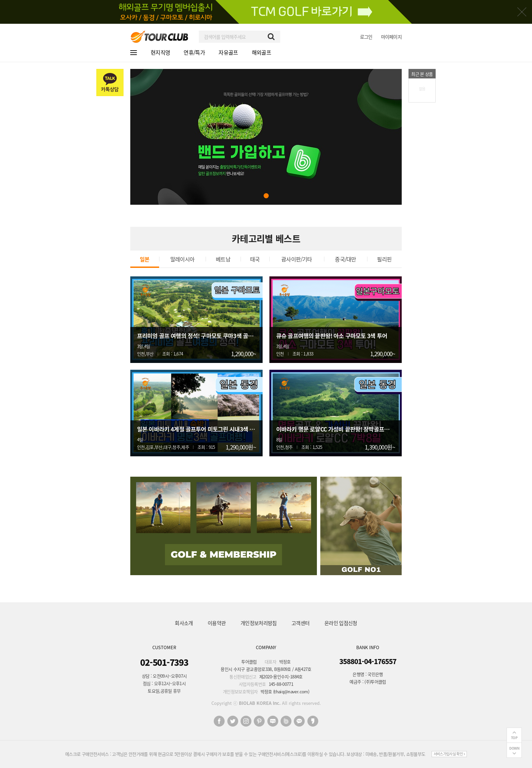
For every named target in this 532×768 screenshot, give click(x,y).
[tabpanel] (266, 137)
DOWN (514, 748)
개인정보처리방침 (259, 623)
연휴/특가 (194, 52)
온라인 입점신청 (341, 623)
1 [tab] (266, 196)
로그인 (366, 37)
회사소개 (184, 623)
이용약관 (217, 623)
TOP (514, 738)
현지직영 (160, 52)
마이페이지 (392, 37)
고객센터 (300, 623)
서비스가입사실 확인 (449, 754)
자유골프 (228, 52)
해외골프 (261, 52)
